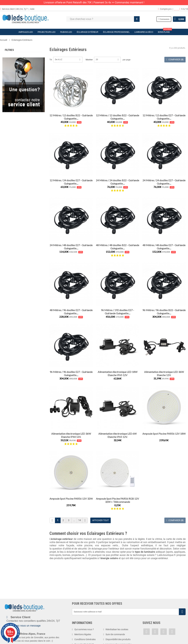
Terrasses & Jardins (20, 70)
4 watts (13, 212)
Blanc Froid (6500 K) (19, 141)
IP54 (13, 245)
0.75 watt (14, 188)
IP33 (12, 231)
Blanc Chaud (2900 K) (20, 113)
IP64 (12, 249)
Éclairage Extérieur (87, 32)
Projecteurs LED (47, 32)
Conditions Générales (85, 639)
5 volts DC (15, 155)
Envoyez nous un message (25, 626)
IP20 (12, 226)
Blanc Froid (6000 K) (20, 136)
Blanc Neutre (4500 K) (20, 131)
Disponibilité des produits (118, 639)
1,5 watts (14, 198)
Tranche (9, 97)
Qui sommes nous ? (84, 629)
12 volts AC (15, 160)
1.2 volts (14, 151)
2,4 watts (14, 202)
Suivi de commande (115, 634)
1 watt (13, 193)
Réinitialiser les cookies (117, 629)
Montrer (89, 60)
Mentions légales (83, 634)
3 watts (14, 207)
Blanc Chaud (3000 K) (20, 118)
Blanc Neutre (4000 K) (21, 127)
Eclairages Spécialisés (21, 86)
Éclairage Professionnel (116, 32)
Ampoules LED (26, 32)
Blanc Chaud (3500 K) (20, 122)
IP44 (13, 240)
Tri (51, 60)
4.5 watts (14, 216)
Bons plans (165, 31)
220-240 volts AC (19, 179)
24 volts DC (15, 174)
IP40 (12, 235)
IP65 (13, 254)
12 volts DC (16, 165)
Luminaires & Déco (144, 32)
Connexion (164, 19)
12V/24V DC (16, 169)
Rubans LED (66, 32)
